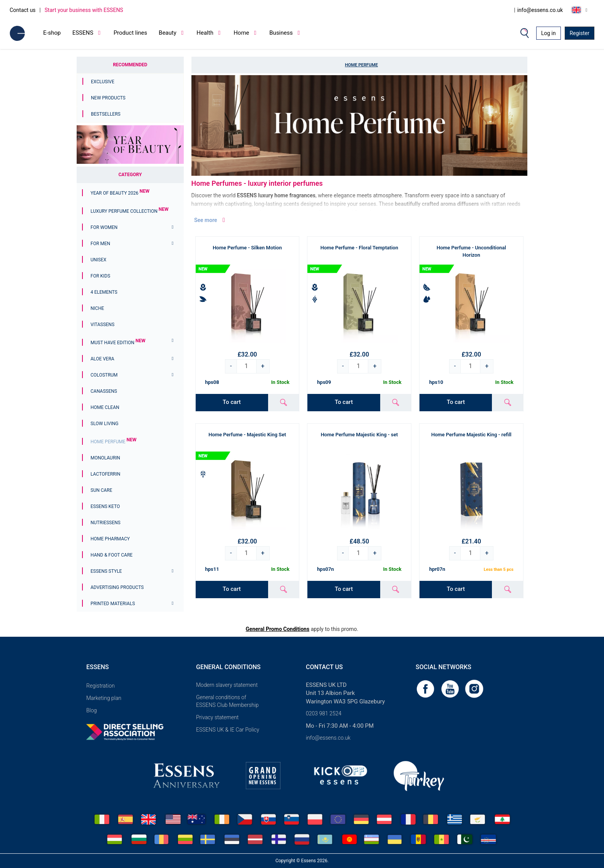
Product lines (130, 33)
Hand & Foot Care (112, 555)
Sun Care (101, 490)
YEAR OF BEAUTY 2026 (120, 193)
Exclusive (103, 82)
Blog (91, 710)
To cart (232, 402)
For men (100, 244)
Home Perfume (113, 442)
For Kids (100, 276)
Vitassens (102, 325)
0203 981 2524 (324, 713)
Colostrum (104, 375)
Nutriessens (106, 523)
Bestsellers (106, 114)
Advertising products (117, 587)
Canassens (104, 391)
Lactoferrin (105, 474)
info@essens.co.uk (540, 10)
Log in (549, 33)
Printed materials (113, 604)
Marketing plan (104, 698)
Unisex (98, 260)
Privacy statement (217, 717)
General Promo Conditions (278, 629)
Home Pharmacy (110, 539)
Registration (101, 686)
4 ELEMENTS (104, 292)
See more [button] (210, 220)
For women (104, 227)
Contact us (23, 10)
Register (580, 33)
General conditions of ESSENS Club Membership (227, 701)
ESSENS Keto (105, 506)
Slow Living (104, 424)
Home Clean (105, 407)
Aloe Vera (102, 359)
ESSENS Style (106, 571)
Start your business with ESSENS (84, 10)
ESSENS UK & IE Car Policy (228, 730)
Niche (97, 308)
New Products (108, 98)
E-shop (52, 33)
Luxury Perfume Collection (129, 211)
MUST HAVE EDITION (118, 343)
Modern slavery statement (227, 685)
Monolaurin (105, 458)
